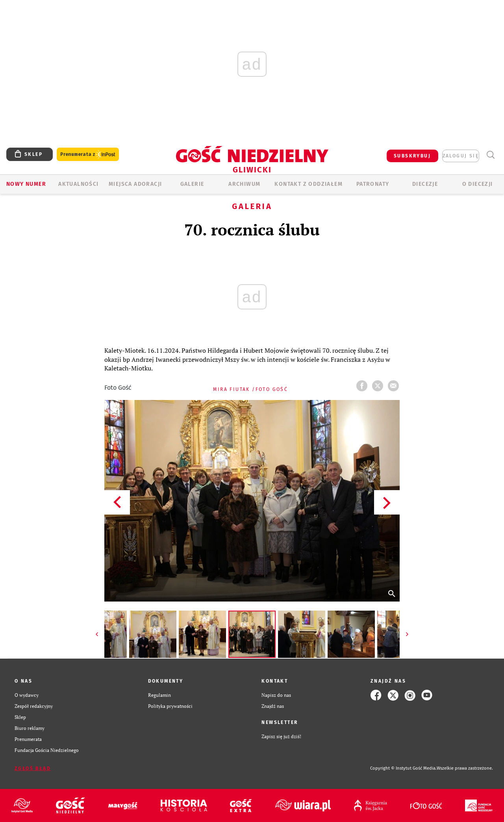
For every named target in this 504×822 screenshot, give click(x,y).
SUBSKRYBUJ (412, 156)
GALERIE (192, 184)
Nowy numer (26, 184)
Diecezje (425, 184)
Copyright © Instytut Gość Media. (403, 768)
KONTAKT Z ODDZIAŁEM (309, 184)
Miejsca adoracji (135, 184)
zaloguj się (461, 156)
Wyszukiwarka (490, 155)
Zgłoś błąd (33, 768)
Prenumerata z (88, 155)
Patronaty (373, 184)
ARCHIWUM (244, 184)
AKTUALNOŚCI (78, 184)
